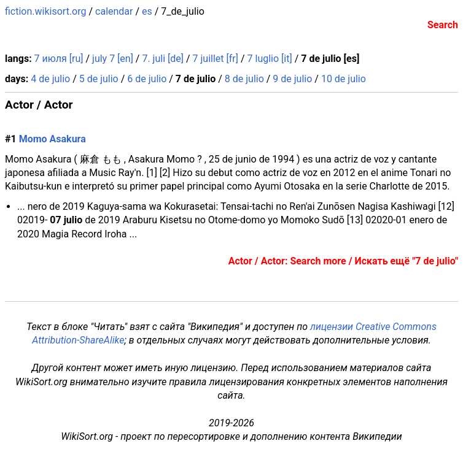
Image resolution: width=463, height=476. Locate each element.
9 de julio (292, 79)
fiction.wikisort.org (46, 11)
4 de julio (50, 79)
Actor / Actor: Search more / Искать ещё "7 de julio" (343, 261)
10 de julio (344, 79)
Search (443, 25)
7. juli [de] (163, 59)
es (147, 11)
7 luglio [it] (270, 59)
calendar (114, 11)
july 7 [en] (113, 59)
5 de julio (99, 79)
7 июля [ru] (59, 59)
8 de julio (244, 79)
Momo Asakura (53, 139)
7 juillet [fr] (216, 59)
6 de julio (147, 79)
